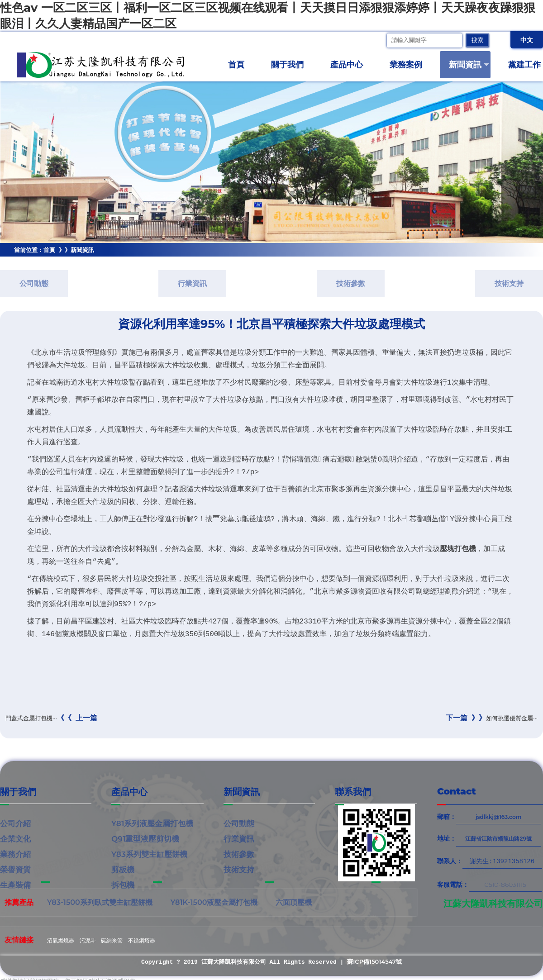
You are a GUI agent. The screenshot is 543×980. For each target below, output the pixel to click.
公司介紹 (15, 823)
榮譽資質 (15, 870)
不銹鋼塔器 (142, 940)
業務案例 (410, 65)
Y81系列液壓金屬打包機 (152, 823)
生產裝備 (15, 885)
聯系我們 (353, 792)
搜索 (477, 40)
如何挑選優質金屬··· (492, 718)
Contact (457, 791)
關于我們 (291, 65)
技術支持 (509, 283)
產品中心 (350, 65)
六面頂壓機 (294, 902)
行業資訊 (192, 283)
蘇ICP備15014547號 (374, 961)
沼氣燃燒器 (61, 940)
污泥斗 (88, 940)
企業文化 (15, 839)
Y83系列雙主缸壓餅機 (149, 854)
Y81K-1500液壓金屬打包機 (214, 902)
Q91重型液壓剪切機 (145, 839)
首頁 (236, 65)
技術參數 (351, 283)
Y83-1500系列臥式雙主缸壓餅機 (100, 902)
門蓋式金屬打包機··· (51, 718)
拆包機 (123, 885)
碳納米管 (112, 940)
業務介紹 (15, 854)
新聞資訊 (469, 65)
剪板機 (123, 870)
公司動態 (34, 283)
